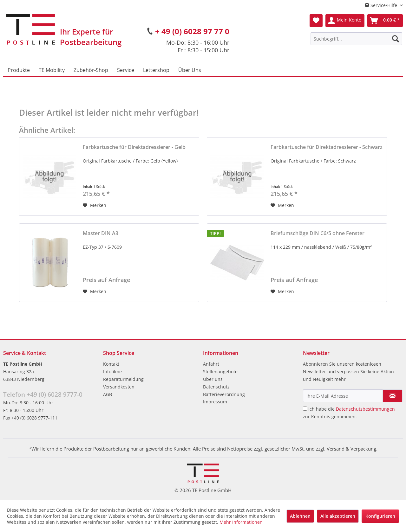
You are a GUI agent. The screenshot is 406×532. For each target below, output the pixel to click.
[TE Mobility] (52, 70)
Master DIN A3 (101, 233)
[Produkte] (19, 70)
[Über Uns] (190, 70)
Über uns (213, 379)
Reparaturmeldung (123, 379)
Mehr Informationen (241, 522)
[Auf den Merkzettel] (95, 205)
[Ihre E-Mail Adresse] (343, 396)
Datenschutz (216, 387)
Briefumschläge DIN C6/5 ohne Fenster (318, 233)
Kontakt (111, 364)
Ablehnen (300, 516)
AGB (108, 394)
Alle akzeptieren (338, 516)
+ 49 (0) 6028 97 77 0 (192, 31)
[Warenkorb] (385, 21)
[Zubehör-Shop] (91, 70)
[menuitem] (356, 39)
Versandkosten (119, 387)
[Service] (126, 70)
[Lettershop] (156, 70)
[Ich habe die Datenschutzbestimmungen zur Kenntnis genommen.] (305, 409)
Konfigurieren (380, 516)
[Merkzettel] (316, 21)
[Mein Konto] (345, 21)
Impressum (215, 402)
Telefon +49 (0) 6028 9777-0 (43, 394)
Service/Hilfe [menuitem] (382, 5)
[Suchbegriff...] (356, 39)
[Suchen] (396, 39)
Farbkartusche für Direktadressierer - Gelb (134, 147)
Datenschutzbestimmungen (365, 409)
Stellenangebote (220, 372)
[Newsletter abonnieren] (393, 396)
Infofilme (112, 372)
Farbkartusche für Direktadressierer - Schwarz (327, 147)
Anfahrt (211, 364)
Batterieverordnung (224, 394)
